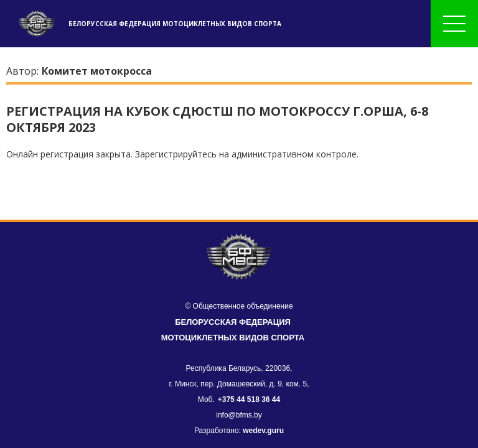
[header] (34, 24)
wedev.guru (263, 431)
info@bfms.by (239, 415)
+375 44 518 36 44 (249, 399)
